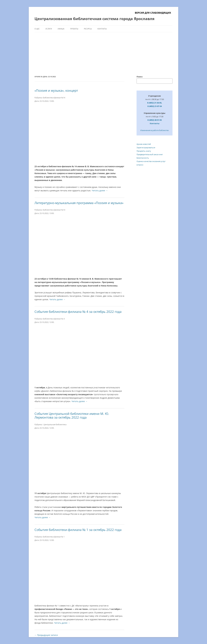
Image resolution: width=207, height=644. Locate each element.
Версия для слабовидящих (153, 13)
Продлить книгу (144, 151)
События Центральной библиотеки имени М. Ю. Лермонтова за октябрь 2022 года (72, 415)
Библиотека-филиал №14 (54, 98)
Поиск (140, 77)
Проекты (74, 29)
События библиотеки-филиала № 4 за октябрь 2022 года (78, 312)
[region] (103, 50)
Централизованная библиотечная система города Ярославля (94, 19)
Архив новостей (144, 144)
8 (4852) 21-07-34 (155, 106)
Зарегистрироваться (146, 148)
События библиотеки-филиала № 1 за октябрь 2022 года (78, 530)
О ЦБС (37, 29)
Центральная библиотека (55, 424)
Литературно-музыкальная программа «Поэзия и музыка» (79, 203)
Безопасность (143, 158)
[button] (39, 50)
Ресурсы (88, 29)
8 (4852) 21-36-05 (154, 103)
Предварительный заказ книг (150, 154)
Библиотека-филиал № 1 (54, 537)
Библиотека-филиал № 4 (54, 319)
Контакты (102, 29)
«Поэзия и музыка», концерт (56, 90)
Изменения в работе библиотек (155, 130)
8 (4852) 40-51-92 (155, 120)
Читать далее (100, 190)
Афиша (61, 29)
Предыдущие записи (46, 635)
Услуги (49, 29)
